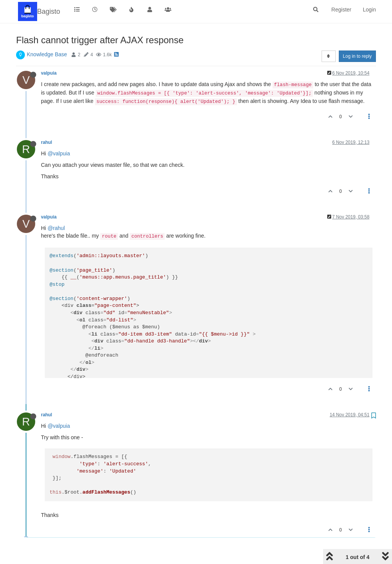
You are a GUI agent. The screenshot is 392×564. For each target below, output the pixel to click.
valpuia (49, 73)
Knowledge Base (47, 54)
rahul (47, 142)
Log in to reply (357, 56)
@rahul (56, 228)
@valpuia (59, 153)
